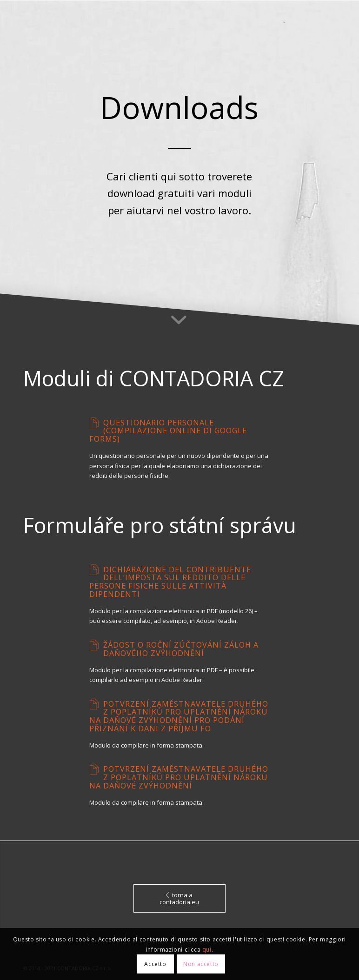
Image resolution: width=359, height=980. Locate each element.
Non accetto (201, 964)
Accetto (155, 964)
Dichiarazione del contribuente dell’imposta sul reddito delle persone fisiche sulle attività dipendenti (170, 582)
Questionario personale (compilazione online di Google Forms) (168, 431)
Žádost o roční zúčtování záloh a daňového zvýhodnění (181, 649)
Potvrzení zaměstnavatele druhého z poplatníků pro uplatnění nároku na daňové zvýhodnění (179, 777)
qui (207, 950)
